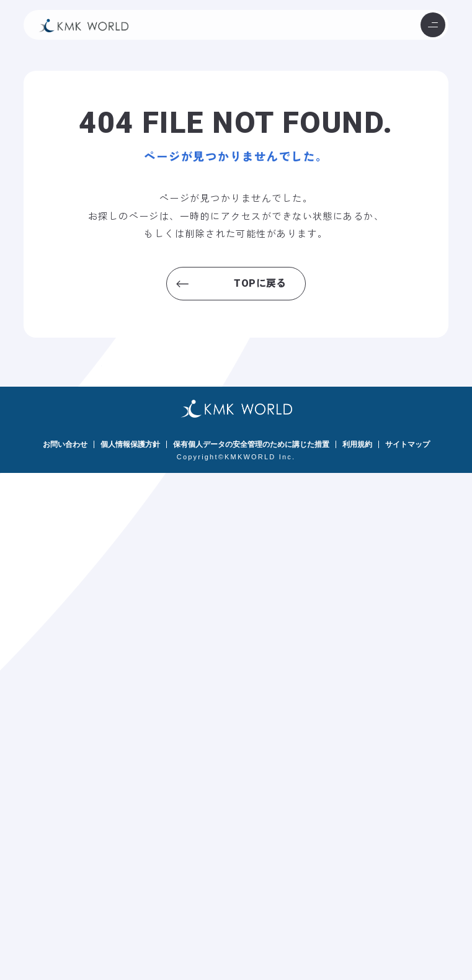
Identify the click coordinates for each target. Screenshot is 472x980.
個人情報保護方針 (130, 444)
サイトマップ (407, 444)
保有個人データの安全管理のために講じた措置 (251, 444)
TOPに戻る (260, 283)
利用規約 (357, 444)
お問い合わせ (65, 444)
